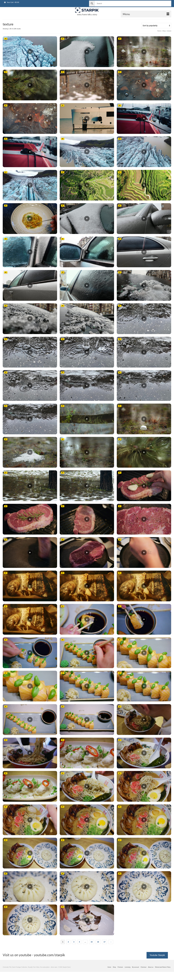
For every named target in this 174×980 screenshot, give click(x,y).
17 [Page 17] (104, 942)
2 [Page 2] (68, 942)
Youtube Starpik (157, 955)
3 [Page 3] (74, 942)
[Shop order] (156, 26)
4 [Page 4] (79, 942)
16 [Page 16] (98, 942)
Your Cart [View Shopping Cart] (12, 2)
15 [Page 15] (92, 942)
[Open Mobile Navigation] (146, 14)
